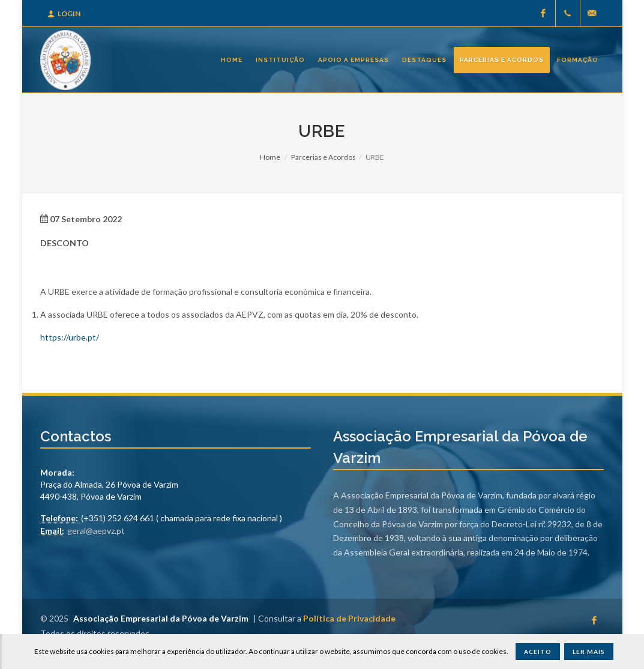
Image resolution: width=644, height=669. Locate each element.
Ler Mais (589, 652)
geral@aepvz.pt (96, 531)
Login (64, 14)
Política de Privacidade (349, 618)
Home (270, 157)
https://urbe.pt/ (70, 337)
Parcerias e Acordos (324, 157)
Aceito (538, 652)
